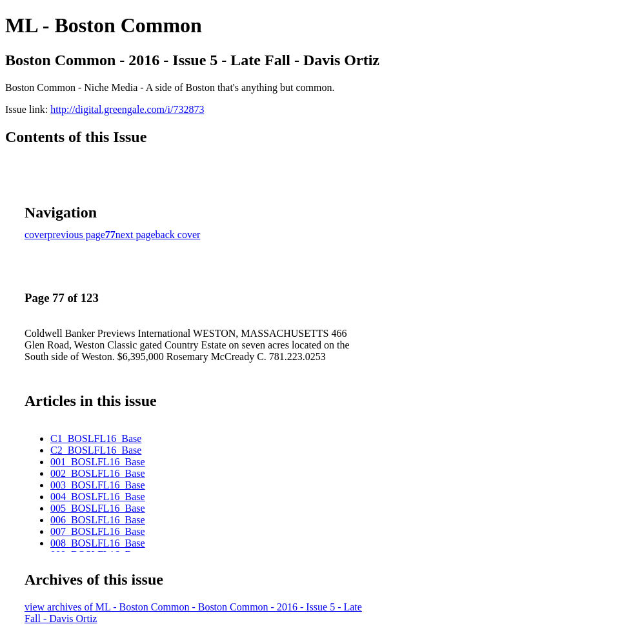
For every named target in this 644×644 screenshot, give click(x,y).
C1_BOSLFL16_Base (96, 438)
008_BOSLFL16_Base (98, 543)
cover (36, 235)
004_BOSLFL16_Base (98, 497)
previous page (76, 235)
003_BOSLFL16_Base (98, 485)
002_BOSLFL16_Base (98, 473)
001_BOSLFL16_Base (98, 462)
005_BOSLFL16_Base (98, 508)
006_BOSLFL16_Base (98, 520)
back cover (178, 235)
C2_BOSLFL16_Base (96, 450)
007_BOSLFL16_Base (98, 531)
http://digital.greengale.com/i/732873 (127, 109)
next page (136, 235)
